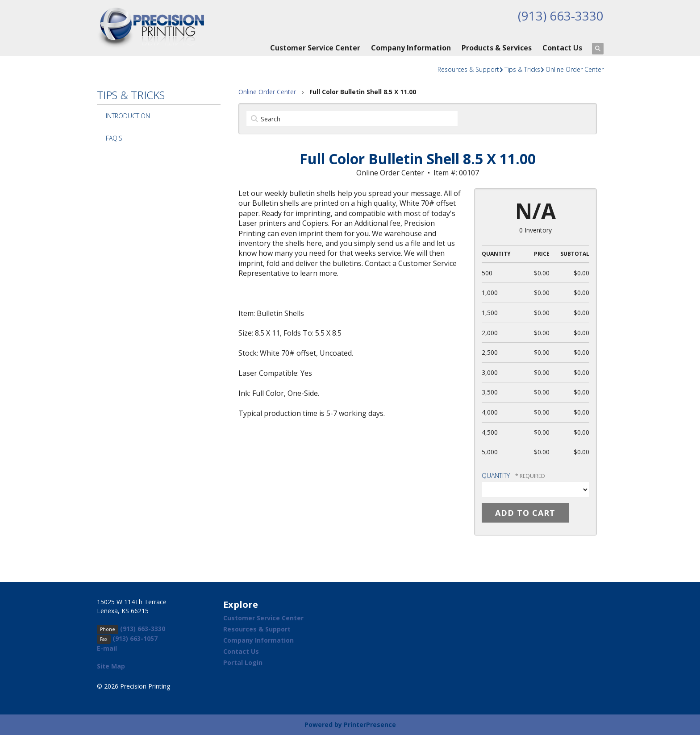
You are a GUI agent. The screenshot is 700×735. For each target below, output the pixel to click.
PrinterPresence (370, 725)
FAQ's (114, 138)
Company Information (411, 48)
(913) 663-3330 (561, 16)
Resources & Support (468, 69)
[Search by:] (352, 119)
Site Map (111, 666)
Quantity (496, 475)
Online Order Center (575, 69)
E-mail (107, 648)
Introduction (128, 116)
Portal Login (243, 662)
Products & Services (497, 48)
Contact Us (562, 48)
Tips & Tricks (522, 69)
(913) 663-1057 (135, 638)
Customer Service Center (315, 48)
